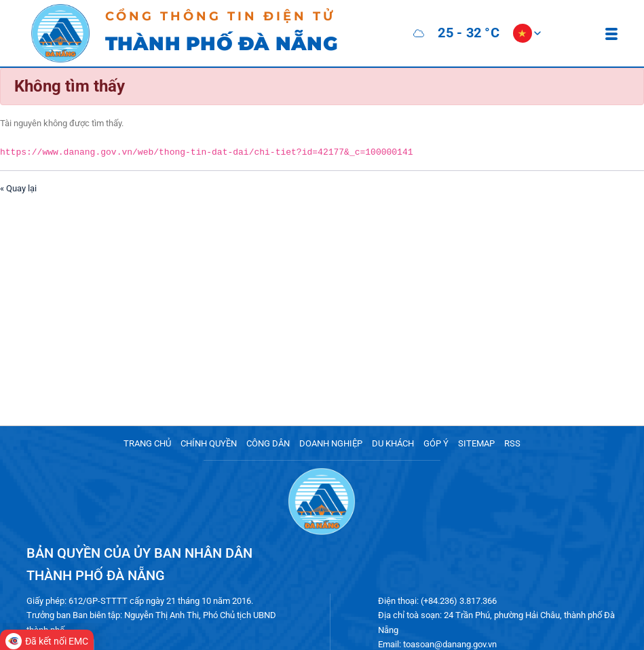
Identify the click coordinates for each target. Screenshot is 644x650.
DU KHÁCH (393, 443)
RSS (512, 443)
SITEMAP (476, 443)
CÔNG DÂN (268, 443)
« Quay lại (18, 188)
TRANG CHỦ (147, 443)
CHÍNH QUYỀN (209, 443)
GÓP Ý (436, 443)
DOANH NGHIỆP (331, 443)
